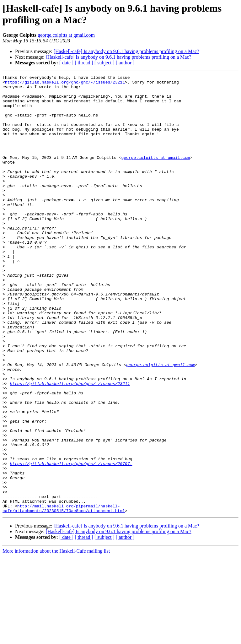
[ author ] (125, 63)
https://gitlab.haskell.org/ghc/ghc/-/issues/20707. (71, 542)
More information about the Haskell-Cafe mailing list (56, 639)
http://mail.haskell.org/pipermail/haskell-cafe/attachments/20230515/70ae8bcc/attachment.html (64, 595)
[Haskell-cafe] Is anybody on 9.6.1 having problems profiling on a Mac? (126, 51)
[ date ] (66, 63)
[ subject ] (104, 63)
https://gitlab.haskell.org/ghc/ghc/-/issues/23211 (65, 84)
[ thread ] (84, 63)
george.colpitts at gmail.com (66, 35)
